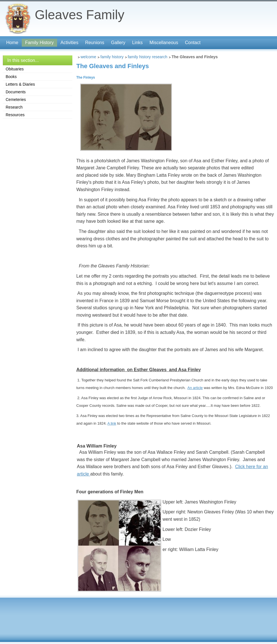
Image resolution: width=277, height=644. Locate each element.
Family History (39, 43)
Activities (69, 43)
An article (195, 388)
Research (14, 107)
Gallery (118, 43)
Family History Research (148, 57)
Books (11, 77)
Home (12, 43)
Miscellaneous (164, 43)
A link (112, 423)
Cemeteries (16, 100)
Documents (16, 92)
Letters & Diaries (20, 84)
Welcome (88, 57)
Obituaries (15, 69)
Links (137, 43)
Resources (15, 115)
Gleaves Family (80, 15)
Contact (193, 43)
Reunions (95, 43)
